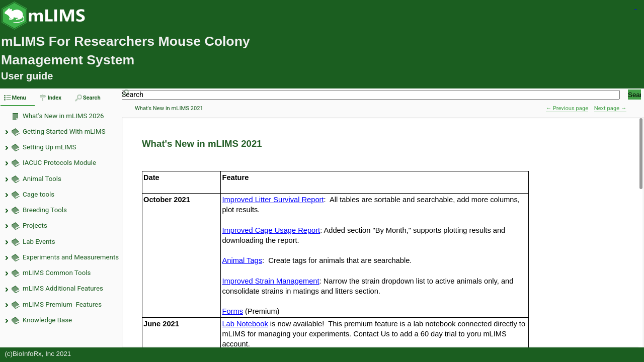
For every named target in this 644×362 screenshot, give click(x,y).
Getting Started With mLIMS (64, 131)
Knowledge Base (47, 320)
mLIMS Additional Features (63, 288)
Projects (35, 225)
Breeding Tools (45, 210)
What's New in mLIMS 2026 (63, 116)
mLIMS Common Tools (57, 273)
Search (133, 95)
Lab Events (39, 242)
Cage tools (38, 194)
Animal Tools (42, 179)
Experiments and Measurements (71, 257)
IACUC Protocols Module (59, 163)
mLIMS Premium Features (62, 304)
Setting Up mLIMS (49, 147)
